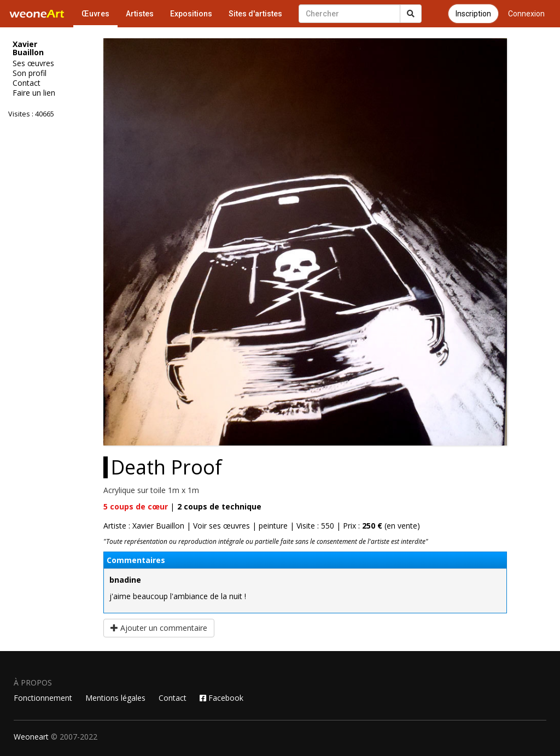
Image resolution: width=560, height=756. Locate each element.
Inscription (473, 14)
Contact (27, 83)
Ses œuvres (33, 63)
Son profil (30, 73)
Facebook (221, 698)
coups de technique (219, 506)
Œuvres (95, 14)
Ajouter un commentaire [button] (159, 628)
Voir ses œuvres (221, 526)
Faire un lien (34, 93)
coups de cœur (136, 506)
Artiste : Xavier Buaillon (144, 526)
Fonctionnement (43, 698)
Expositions (191, 14)
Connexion (526, 14)
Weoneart (31, 737)
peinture (273, 526)
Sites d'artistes (255, 14)
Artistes (140, 14)
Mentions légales (115, 698)
